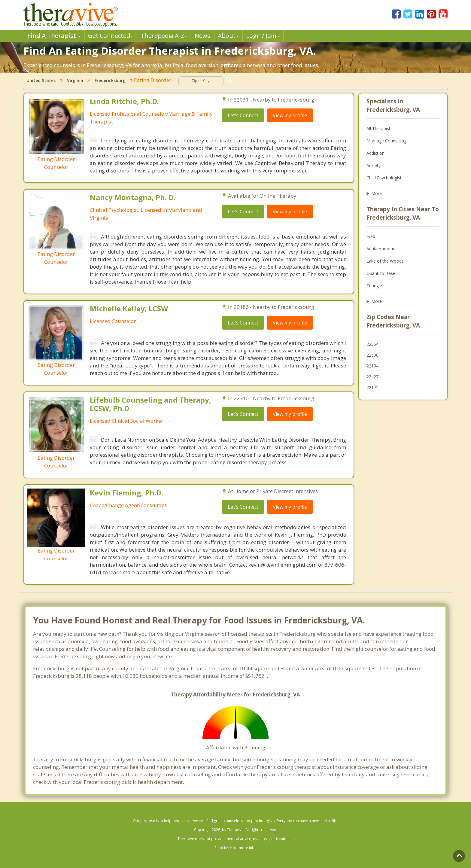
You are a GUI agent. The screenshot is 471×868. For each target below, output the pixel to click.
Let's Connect (243, 115)
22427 (372, 377)
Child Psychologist (384, 178)
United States (41, 80)
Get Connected (111, 36)
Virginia (75, 80)
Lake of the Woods (385, 261)
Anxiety (374, 165)
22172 (372, 387)
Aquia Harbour (380, 249)
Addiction (375, 153)
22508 (372, 355)
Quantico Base (381, 273)
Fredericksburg (110, 80)
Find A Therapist (54, 36)
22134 (372, 366)
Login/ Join (263, 36)
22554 (372, 344)
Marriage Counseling (386, 141)
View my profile (290, 115)
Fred (371, 236)
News (202, 36)
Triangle (374, 286)
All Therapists (380, 128)
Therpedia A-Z (164, 36)
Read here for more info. (235, 848)
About (228, 36)
